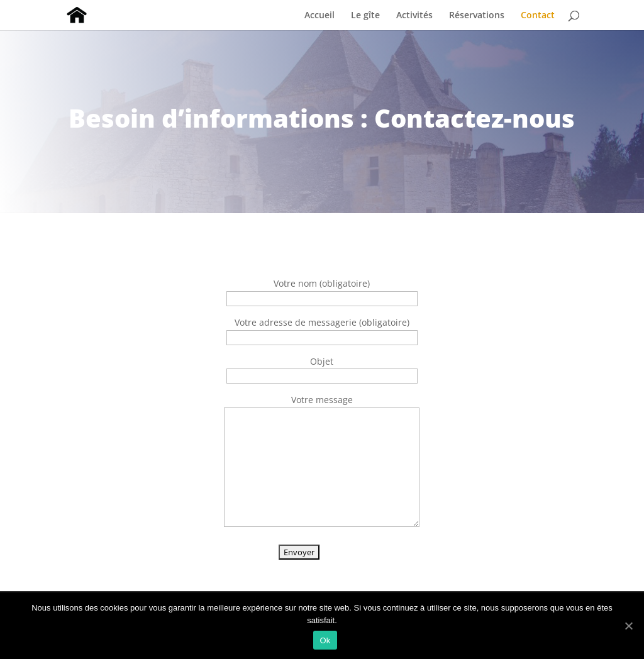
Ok (325, 640)
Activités (414, 16)
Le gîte (365, 16)
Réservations (477, 16)
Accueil (319, 16)
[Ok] (628, 626)
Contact (538, 16)
